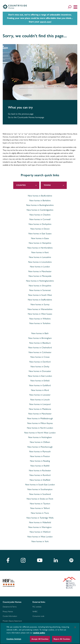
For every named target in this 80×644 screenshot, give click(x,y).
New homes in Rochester (40, 471)
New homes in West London (40, 537)
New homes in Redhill (40, 466)
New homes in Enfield (40, 381)
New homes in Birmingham (40, 338)
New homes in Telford (40, 508)
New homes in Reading (40, 461)
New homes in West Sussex (40, 314)
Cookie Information (10, 616)
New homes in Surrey (40, 305)
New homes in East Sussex (40, 234)
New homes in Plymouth (40, 452)
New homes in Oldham (40, 442)
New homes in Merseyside (40, 276)
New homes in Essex (40, 238)
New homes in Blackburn (40, 343)
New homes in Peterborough (40, 447)
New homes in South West (40, 295)
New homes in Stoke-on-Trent (40, 499)
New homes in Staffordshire (40, 300)
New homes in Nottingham (40, 437)
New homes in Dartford (40, 362)
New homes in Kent (40, 253)
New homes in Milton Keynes (40, 423)
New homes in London (40, 267)
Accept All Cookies (40, 639)
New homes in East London (40, 376)
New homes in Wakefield (40, 523)
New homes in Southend (40, 494)
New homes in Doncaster (40, 371)
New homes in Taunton (40, 504)
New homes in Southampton (40, 489)
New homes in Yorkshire (40, 323)
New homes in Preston (40, 456)
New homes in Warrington (40, 527)
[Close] (75, 627)
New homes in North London (40, 428)
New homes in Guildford (40, 386)
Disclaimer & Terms (10, 607)
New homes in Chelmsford (40, 348)
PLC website (37, 607)
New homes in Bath (40, 333)
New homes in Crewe (40, 357)
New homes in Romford (40, 475)
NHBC (35, 612)
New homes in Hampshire (40, 243)
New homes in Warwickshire (40, 309)
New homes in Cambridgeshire (40, 210)
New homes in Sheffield (40, 480)
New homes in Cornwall (40, 219)
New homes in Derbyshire (40, 224)
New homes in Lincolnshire (40, 262)
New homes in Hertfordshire (40, 248)
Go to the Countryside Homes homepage (26, 117)
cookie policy (39, 633)
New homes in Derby (40, 367)
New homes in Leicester (40, 395)
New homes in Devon (40, 229)
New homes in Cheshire (40, 215)
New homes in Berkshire (40, 201)
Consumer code (38, 616)
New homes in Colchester (40, 352)
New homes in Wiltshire (40, 319)
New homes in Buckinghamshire (40, 205)
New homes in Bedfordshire (40, 196)
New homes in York (40, 542)
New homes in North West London (40, 433)
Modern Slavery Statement (12, 621)
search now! (46, 22)
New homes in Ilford (40, 390)
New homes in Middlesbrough (40, 419)
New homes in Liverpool (40, 404)
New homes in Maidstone (40, 409)
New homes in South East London (40, 485)
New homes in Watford (40, 532)
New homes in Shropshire (40, 286)
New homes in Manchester (40, 272)
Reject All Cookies (62, 639)
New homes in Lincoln (40, 400)
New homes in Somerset (40, 290)
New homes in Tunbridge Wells (40, 518)
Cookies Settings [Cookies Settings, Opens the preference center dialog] (14, 639)
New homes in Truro (40, 513)
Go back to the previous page (21, 114)
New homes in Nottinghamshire (40, 281)
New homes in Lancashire (40, 257)
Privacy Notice (8, 612)
